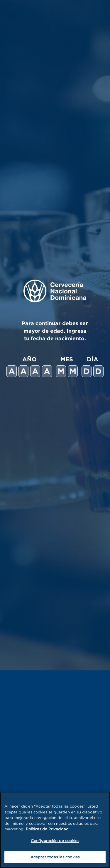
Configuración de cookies (55, 841)
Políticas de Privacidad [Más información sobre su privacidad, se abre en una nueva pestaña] (47, 829)
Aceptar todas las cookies (55, 857)
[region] (55, 830)
